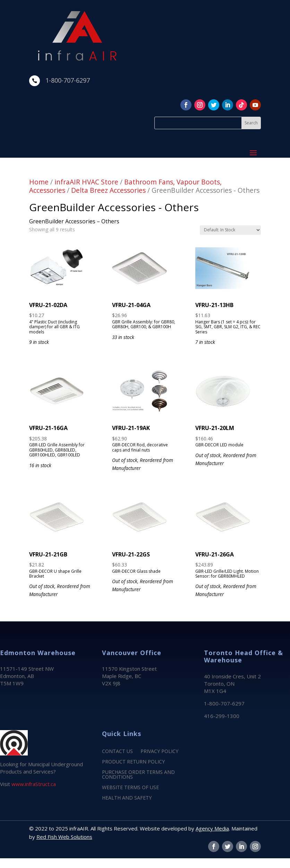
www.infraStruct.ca (34, 784)
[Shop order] (230, 230)
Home (39, 182)
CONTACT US (117, 752)
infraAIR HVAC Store (86, 182)
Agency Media (212, 828)
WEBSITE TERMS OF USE (130, 788)
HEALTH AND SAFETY (127, 798)
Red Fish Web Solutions (64, 837)
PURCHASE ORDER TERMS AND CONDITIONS (138, 775)
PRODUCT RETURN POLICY (133, 762)
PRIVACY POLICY (159, 752)
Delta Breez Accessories (108, 190)
